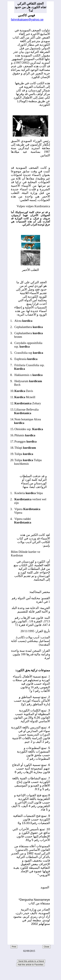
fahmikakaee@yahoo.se (27, 19)
